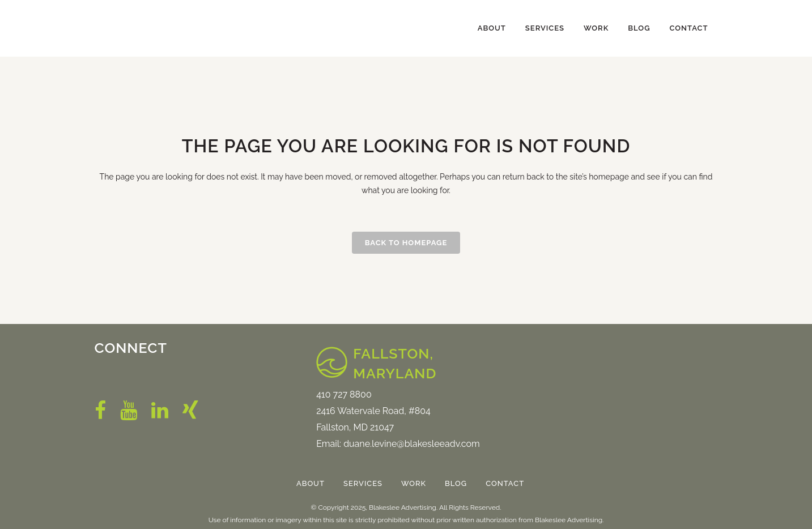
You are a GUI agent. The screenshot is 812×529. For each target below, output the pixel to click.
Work (414, 483)
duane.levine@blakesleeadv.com (412, 444)
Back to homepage (406, 243)
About (311, 483)
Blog (456, 483)
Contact (505, 483)
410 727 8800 (344, 394)
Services (363, 483)
